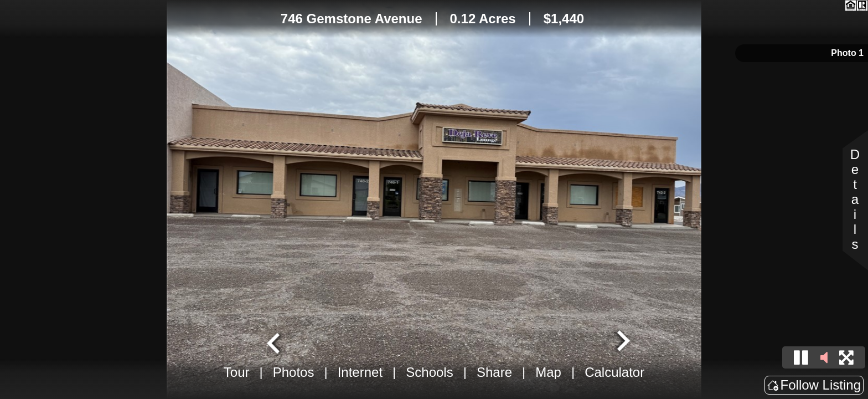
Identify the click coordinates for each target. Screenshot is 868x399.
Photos (294, 372)
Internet (360, 372)
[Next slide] (622, 342)
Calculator (614, 372)
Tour (237, 372)
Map (548, 372)
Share (494, 372)
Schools (429, 372)
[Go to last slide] (275, 342)
